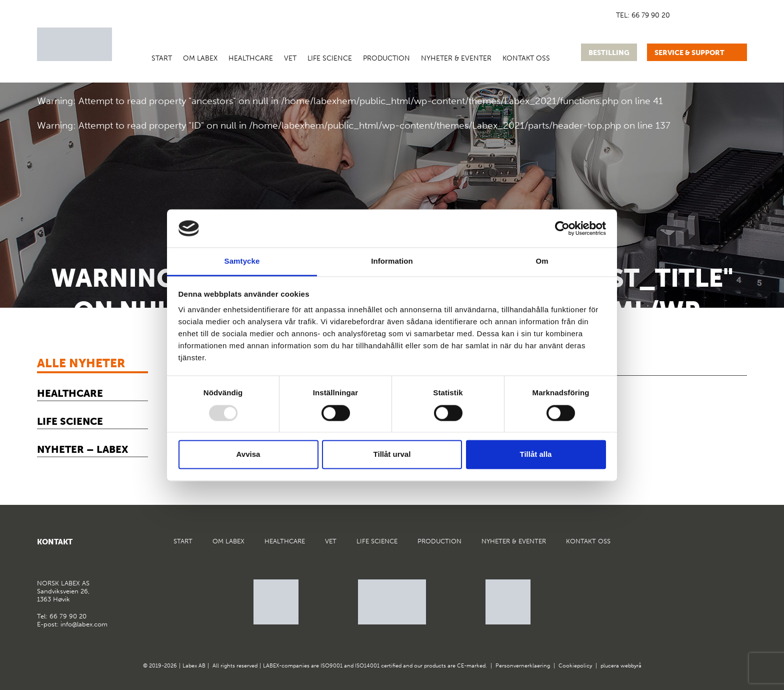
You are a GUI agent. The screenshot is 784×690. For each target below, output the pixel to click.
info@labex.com (84, 624)
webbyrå (631, 666)
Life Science (330, 58)
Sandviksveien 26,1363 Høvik (63, 591)
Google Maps (714, 546)
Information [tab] (392, 261)
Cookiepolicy (575, 666)
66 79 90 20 (651, 15)
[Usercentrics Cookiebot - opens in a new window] (562, 228)
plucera (610, 666)
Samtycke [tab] (242, 261)
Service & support (689, 53)
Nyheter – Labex (83, 449)
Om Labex (200, 58)
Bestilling (609, 53)
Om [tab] (542, 261)
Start (162, 58)
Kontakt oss (526, 58)
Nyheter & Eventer (456, 58)
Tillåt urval (392, 455)
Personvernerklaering (523, 666)
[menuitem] (684, 15)
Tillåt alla (536, 455)
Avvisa (248, 455)
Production (386, 58)
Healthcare (251, 58)
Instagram (738, 546)
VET (290, 58)
